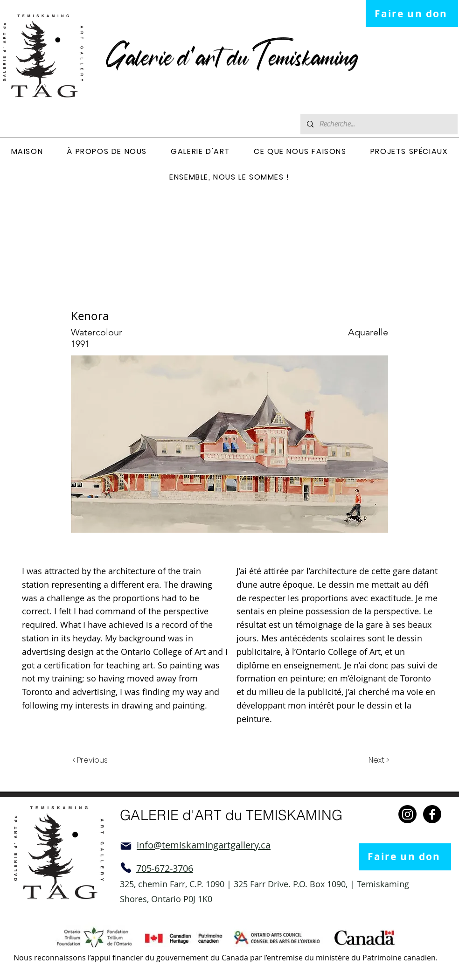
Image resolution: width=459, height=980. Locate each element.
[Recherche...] (379, 124)
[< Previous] (91, 761)
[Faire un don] (412, 14)
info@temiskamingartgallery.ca (204, 845)
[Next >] (378, 761)
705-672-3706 (165, 868)
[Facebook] (432, 814)
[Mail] (126, 846)
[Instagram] (407, 814)
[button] (107, 152)
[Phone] (126, 868)
